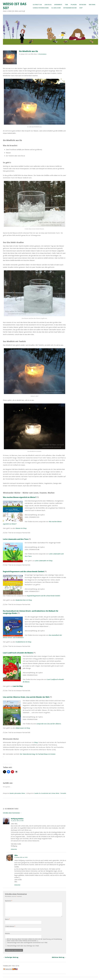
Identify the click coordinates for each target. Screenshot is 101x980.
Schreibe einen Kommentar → (12, 813)
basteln (37, 793)
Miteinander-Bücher (70, 8)
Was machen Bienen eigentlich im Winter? (20, 497)
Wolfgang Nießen (17, 819)
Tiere (66, 5)
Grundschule (45, 793)
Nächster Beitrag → (59, 957)
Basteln (12, 793)
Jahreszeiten (18, 793)
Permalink (63, 793)
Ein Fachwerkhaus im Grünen (46, 754)
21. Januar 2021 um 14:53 (21, 857)
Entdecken (83, 5)
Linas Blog (48, 5)
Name (7, 919)
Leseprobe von (49, 724)
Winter (23, 793)
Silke (16, 855)
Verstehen (92, 5)
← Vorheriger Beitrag (11, 957)
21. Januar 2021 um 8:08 (17, 821)
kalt (50, 793)
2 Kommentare (42, 54)
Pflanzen (74, 5)
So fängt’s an (37, 5)
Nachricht (9, 901)
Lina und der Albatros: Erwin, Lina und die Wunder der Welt (26, 697)
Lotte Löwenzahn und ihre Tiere (16, 539)
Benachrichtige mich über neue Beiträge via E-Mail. (23, 946)
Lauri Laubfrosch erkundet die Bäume (18, 653)
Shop (81, 8)
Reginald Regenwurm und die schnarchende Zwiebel (23, 571)
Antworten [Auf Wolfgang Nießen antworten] (14, 849)
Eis (40, 793)
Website (7, 933)
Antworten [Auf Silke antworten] (17, 885)
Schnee (53, 793)
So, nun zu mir (56, 8)
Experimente (58, 5)
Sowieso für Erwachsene (41, 8)
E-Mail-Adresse (10, 926)
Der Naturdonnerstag (27, 754)
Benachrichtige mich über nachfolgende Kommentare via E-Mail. (27, 943)
